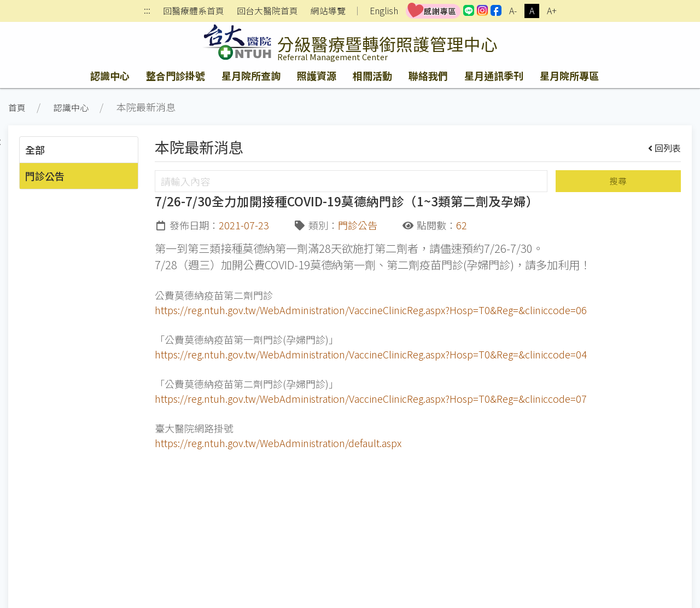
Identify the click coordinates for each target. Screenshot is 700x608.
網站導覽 (328, 11)
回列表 (665, 148)
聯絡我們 (428, 76)
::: (147, 11)
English (384, 11)
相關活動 (372, 76)
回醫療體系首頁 (194, 11)
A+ (552, 11)
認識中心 (110, 76)
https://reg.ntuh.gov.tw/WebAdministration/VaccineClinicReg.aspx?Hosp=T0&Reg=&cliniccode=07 (371, 398)
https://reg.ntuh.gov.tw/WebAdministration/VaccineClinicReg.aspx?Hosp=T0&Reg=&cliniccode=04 (371, 354)
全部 (35, 149)
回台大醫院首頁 (267, 11)
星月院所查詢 (251, 76)
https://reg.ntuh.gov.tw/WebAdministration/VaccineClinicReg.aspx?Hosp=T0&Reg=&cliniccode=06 (371, 310)
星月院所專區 (569, 76)
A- (513, 11)
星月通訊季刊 (494, 76)
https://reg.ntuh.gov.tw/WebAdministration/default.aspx (278, 443)
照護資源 (317, 76)
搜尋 (618, 181)
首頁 (17, 108)
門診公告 (45, 176)
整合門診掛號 (176, 76)
